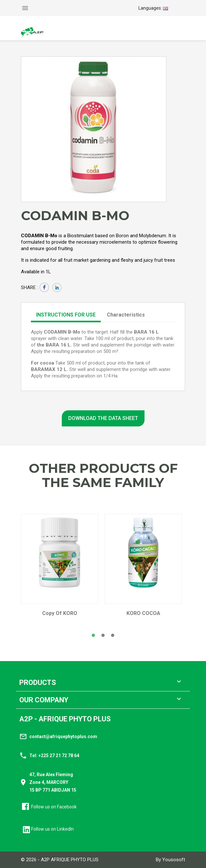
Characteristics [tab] (126, 315)
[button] (93, 635)
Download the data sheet (103, 418)
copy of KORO (60, 613)
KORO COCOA (143, 613)
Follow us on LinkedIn (52, 829)
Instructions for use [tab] (66, 315)
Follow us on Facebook (54, 807)
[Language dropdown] (153, 8)
